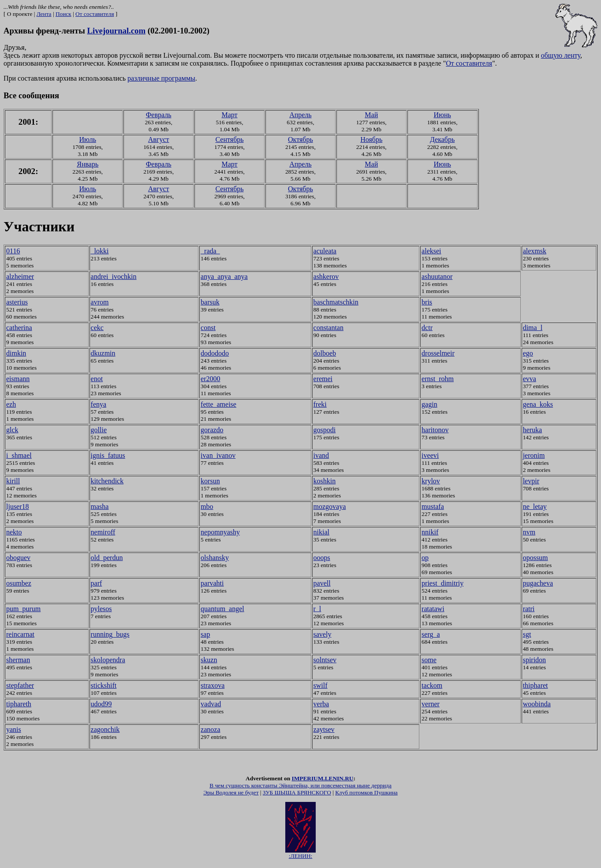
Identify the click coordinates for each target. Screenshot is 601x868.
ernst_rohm (438, 379)
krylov (431, 481)
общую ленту (561, 55)
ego (528, 353)
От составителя (95, 14)
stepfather (20, 685)
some (429, 660)
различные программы (161, 78)
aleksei (431, 251)
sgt (527, 634)
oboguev (18, 558)
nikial (321, 532)
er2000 (210, 379)
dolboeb (325, 353)
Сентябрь (229, 139)
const (208, 328)
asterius (17, 302)
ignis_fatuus (108, 455)
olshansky (215, 558)
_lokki (100, 251)
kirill (13, 481)
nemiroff (103, 532)
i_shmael (19, 455)
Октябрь (300, 139)
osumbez (19, 583)
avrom (100, 302)
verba (321, 704)
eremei (323, 379)
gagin (429, 404)
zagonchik (105, 729)
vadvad (211, 704)
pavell (322, 583)
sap (205, 634)
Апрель (300, 115)
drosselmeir (438, 353)
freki (320, 404)
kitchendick (107, 481)
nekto (14, 532)
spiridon (534, 660)
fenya (99, 404)
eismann (18, 379)
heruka (533, 430)
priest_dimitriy (442, 583)
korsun (210, 481)
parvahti (212, 583)
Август (159, 139)
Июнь (442, 115)
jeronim (534, 455)
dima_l (533, 328)
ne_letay (535, 506)
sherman (18, 660)
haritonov (435, 430)
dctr (427, 328)
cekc (97, 328)
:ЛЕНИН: (300, 856)
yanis (14, 729)
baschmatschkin (336, 302)
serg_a (431, 634)
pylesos (101, 609)
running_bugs (110, 634)
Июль (88, 139)
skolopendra (108, 660)
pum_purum (23, 609)
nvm (529, 532)
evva (530, 379)
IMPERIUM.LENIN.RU (322, 781)
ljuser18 (18, 506)
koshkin (325, 481)
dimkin (16, 353)
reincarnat (20, 634)
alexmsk (535, 251)
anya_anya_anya (224, 276)
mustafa (433, 506)
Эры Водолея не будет (231, 795)
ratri (529, 609)
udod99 (101, 704)
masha (100, 506)
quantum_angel (222, 609)
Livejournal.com (116, 31)
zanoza (210, 729)
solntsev (325, 660)
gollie (99, 430)
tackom (432, 685)
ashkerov (326, 276)
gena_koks (538, 404)
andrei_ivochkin (114, 276)
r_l (317, 609)
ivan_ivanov (218, 455)
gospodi (325, 430)
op (425, 558)
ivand (321, 455)
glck (12, 430)
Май (371, 115)
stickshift (104, 685)
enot (97, 379)
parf (97, 583)
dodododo (215, 353)
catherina (19, 328)
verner (431, 704)
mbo (207, 506)
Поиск (63, 14)
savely (323, 634)
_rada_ (210, 251)
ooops (322, 558)
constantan (328, 328)
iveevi (430, 455)
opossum (536, 558)
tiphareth (19, 704)
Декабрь (442, 139)
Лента (44, 14)
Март (229, 115)
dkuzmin (103, 353)
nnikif (430, 532)
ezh (11, 404)
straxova (213, 685)
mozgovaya (330, 506)
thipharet (536, 685)
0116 (13, 251)
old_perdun (107, 558)
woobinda (537, 704)
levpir (531, 481)
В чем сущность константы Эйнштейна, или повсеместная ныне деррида (300, 788)
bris (427, 302)
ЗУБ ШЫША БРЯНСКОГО (297, 795)
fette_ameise (218, 404)
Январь (88, 164)
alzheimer (20, 276)
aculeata (325, 251)
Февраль (159, 115)
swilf (321, 685)
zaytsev (324, 729)
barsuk (210, 302)
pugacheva (538, 583)
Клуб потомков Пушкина (366, 795)
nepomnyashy (220, 532)
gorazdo (212, 430)
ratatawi (433, 609)
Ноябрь (371, 139)
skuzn (209, 660)
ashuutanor (437, 276)
